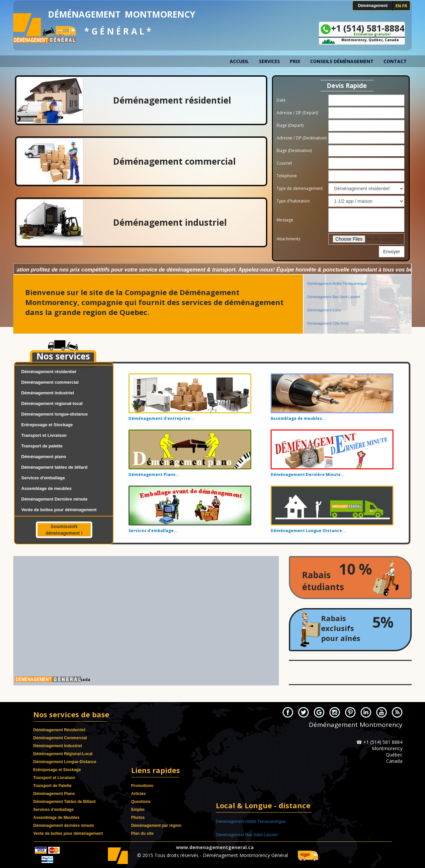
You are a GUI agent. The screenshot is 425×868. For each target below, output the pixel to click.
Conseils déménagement (342, 61)
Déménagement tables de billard (54, 467)
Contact (395, 61)
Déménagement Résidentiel (59, 730)
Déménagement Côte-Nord (328, 310)
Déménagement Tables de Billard (64, 802)
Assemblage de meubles (46, 488)
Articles (138, 794)
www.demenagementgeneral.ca (215, 847)
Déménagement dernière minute (64, 826)
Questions (141, 802)
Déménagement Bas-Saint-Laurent (334, 283)
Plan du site (142, 833)
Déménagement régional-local (52, 403)
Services (269, 61)
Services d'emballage (43, 478)
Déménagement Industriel (58, 746)
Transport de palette (42, 446)
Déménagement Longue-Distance (65, 762)
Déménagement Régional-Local (63, 754)
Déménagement (373, 6)
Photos (138, 818)
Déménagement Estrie (324, 297)
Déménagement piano (44, 457)
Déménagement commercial (50, 382)
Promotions (142, 786)
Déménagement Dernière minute (54, 499)
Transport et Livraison (44, 435)
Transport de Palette (52, 786)
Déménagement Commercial (60, 738)
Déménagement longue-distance (54, 414)
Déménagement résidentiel (49, 372)
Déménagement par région (156, 826)
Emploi (138, 810)
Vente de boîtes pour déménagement (59, 510)
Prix (295, 61)
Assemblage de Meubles (56, 818)
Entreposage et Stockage (47, 425)
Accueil (239, 61)
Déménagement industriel (48, 393)
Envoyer (392, 252)
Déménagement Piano (54, 794)
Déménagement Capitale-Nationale (334, 323)
